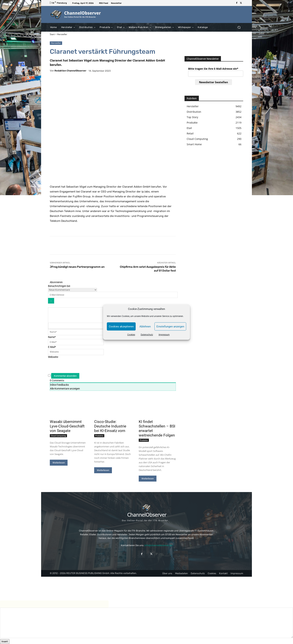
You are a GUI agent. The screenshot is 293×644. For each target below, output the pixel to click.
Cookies (131, 335)
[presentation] (77, 366)
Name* (52, 337)
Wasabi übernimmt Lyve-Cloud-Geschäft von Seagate (67, 426)
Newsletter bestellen (214, 82)
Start (52, 34)
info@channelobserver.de (158, 545)
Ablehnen (145, 327)
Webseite (53, 357)
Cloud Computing (58, 436)
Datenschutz (147, 335)
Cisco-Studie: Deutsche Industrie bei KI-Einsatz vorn (110, 426)
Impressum (164, 335)
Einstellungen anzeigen (170, 327)
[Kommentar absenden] (65, 376)
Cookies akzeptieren (121, 327)
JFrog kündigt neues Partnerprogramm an (77, 267)
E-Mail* (52, 347)
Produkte (99, 436)
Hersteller (62, 34)
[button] (239, 27)
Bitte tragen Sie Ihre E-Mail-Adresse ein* (213, 69)
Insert (5, 641)
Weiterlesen (59, 463)
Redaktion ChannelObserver (70, 71)
